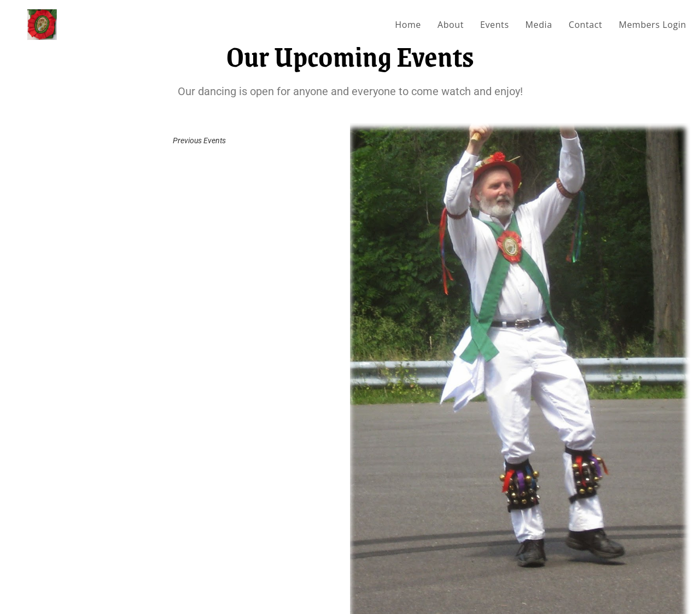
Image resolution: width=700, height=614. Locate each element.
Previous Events (199, 141)
